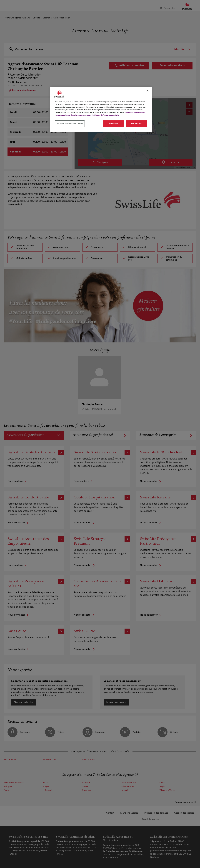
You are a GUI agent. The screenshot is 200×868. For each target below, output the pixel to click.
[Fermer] (147, 91)
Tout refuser (113, 124)
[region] (101, 109)
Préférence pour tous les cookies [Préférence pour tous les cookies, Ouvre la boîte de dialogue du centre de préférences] (70, 124)
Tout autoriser (137, 124)
